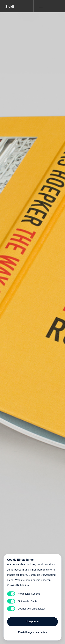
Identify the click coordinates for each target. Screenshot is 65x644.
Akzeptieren (32, 621)
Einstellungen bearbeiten (32, 632)
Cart (33, 320)
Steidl (10, 7)
